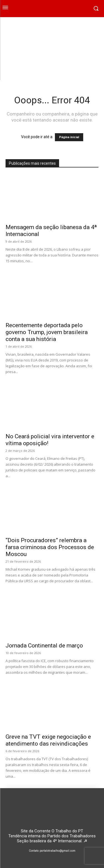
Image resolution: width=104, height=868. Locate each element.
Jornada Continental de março (44, 646)
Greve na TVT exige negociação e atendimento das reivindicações (48, 740)
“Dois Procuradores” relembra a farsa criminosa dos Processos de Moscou (50, 547)
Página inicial (69, 137)
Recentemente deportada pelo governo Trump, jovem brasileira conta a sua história (47, 332)
